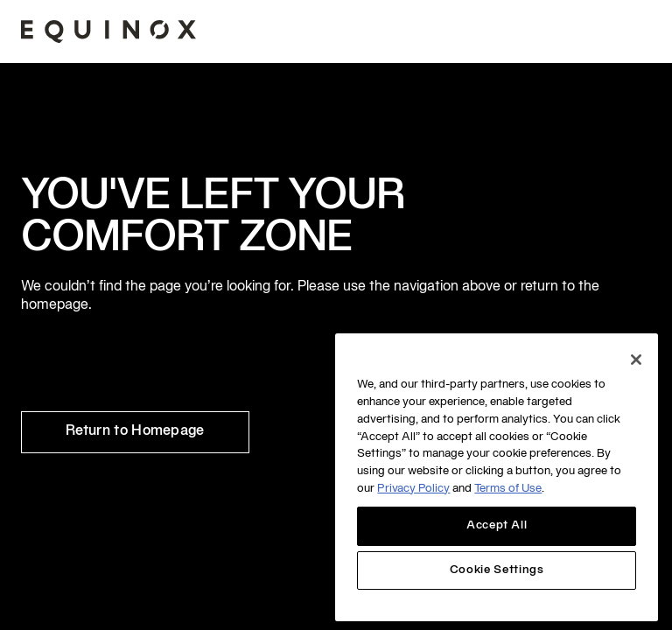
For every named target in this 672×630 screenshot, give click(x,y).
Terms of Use (508, 489)
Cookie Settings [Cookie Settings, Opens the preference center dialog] (497, 570)
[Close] (636, 360)
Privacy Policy (413, 489)
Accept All (497, 526)
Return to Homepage (135, 431)
